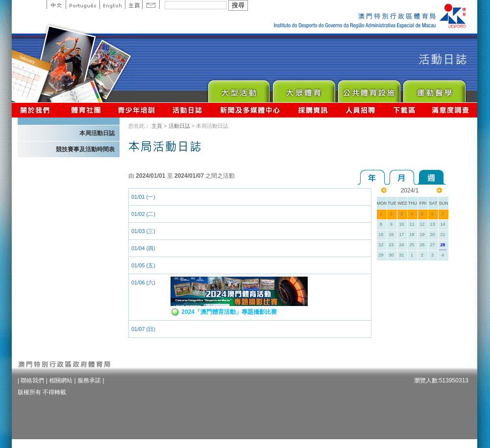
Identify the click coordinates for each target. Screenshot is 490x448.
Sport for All (304, 89)
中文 (56, 4)
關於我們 (37, 110)
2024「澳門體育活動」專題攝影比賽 (224, 312)
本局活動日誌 (97, 133)
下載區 (404, 110)
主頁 (134, 4)
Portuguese (83, 4)
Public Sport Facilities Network (369, 89)
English (112, 4)
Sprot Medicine (434, 89)
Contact (151, 4)
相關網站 (61, 380)
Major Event (238, 89)
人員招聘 (360, 110)
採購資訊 (313, 110)
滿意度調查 (451, 110)
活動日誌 (188, 110)
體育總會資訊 (86, 110)
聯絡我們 (32, 380)
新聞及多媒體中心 (250, 110)
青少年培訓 (137, 110)
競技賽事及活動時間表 (85, 149)
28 (442, 245)
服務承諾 (89, 380)
